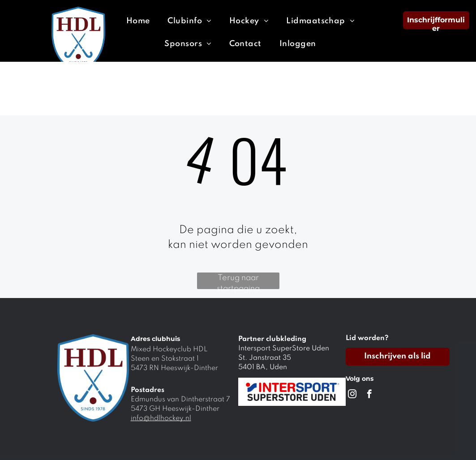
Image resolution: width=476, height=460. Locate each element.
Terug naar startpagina (238, 281)
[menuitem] (138, 21)
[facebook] (369, 395)
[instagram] (352, 395)
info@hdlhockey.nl (161, 418)
